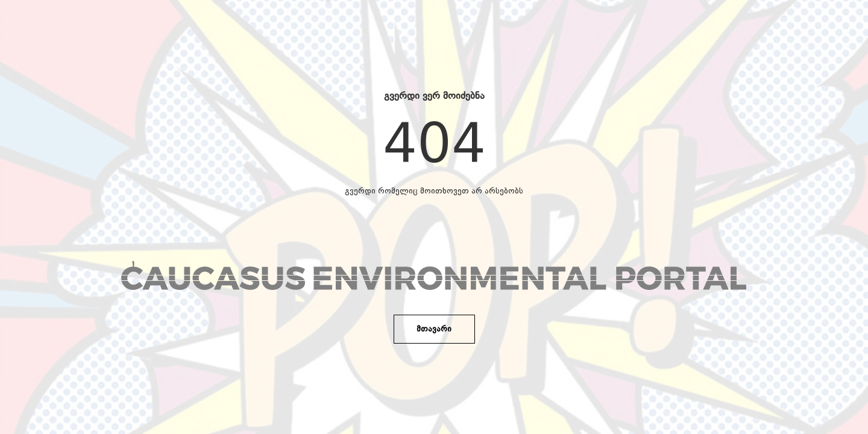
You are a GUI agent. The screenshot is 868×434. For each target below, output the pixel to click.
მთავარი (434, 329)
